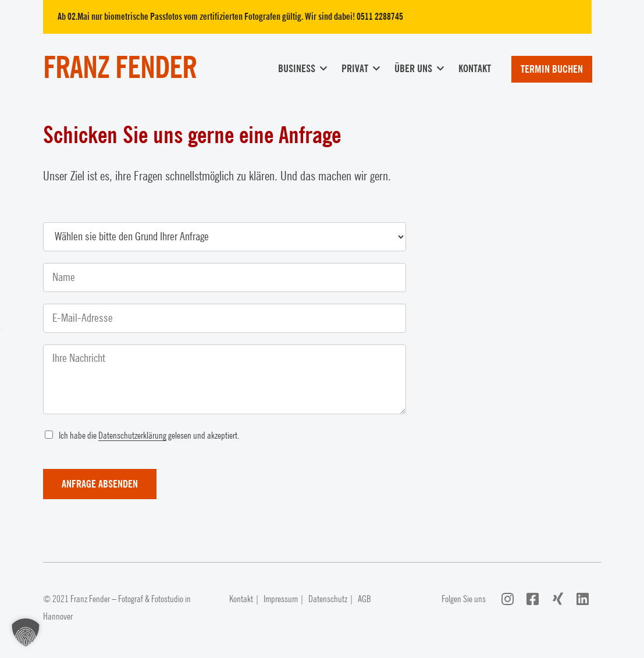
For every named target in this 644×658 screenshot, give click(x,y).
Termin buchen (552, 69)
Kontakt (475, 69)
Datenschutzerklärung (132, 436)
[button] (26, 632)
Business (297, 69)
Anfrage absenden (100, 484)
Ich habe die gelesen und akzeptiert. (149, 436)
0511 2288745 (380, 17)
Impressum (281, 599)
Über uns (413, 69)
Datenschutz (328, 599)
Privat (355, 69)
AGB (364, 599)
